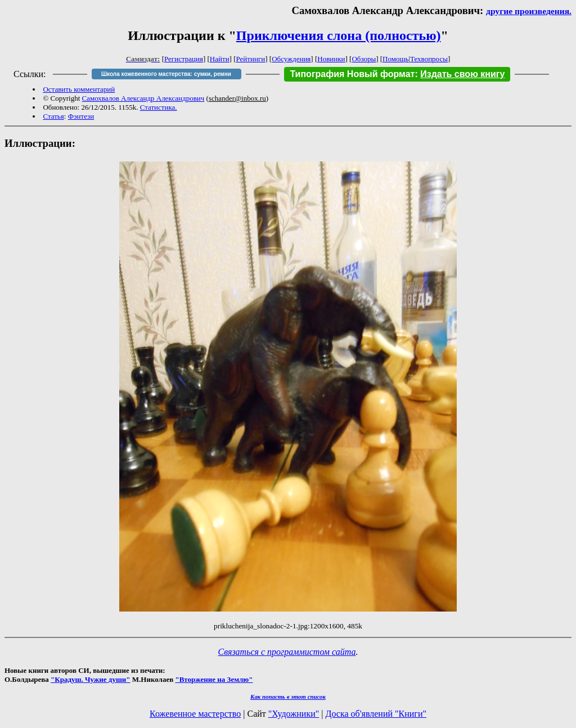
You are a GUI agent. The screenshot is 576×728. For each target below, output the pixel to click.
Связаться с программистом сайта (287, 652)
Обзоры (364, 59)
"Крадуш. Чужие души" (91, 679)
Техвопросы (429, 59)
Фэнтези (81, 116)
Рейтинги (251, 59)
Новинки (331, 59)
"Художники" (294, 714)
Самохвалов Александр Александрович (143, 98)
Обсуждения (291, 59)
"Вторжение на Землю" (214, 679)
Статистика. (159, 107)
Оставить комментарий (79, 89)
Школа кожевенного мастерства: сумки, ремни (166, 74)
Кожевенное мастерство (195, 714)
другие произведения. (529, 11)
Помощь (395, 59)
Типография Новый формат (352, 74)
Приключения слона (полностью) (339, 35)
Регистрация (184, 59)
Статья (53, 116)
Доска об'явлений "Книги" (376, 714)
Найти (220, 59)
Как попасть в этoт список (288, 696)
